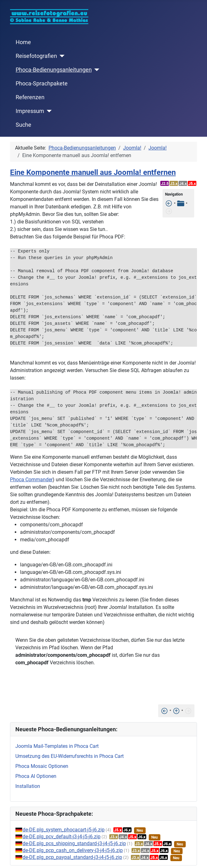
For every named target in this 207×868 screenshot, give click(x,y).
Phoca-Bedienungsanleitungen (54, 70)
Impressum (30, 111)
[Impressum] (48, 111)
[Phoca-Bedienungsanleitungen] (96, 70)
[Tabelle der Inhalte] (181, 203)
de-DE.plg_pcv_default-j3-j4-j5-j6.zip (62, 837)
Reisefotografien (36, 56)
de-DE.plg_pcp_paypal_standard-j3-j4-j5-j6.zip (72, 857)
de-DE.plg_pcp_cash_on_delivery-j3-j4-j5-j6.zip (73, 850)
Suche (23, 125)
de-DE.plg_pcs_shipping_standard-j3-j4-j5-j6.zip (74, 843)
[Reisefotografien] (61, 56)
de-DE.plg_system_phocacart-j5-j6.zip (64, 830)
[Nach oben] (176, 710)
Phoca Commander (31, 480)
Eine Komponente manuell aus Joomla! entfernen (93, 172)
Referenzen (30, 97)
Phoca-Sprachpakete (42, 84)
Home (23, 42)
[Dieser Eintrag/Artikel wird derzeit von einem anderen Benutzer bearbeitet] (169, 203)
